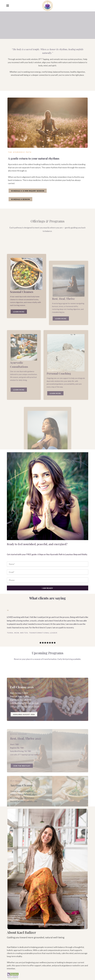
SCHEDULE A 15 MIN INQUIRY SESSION (28, 191)
